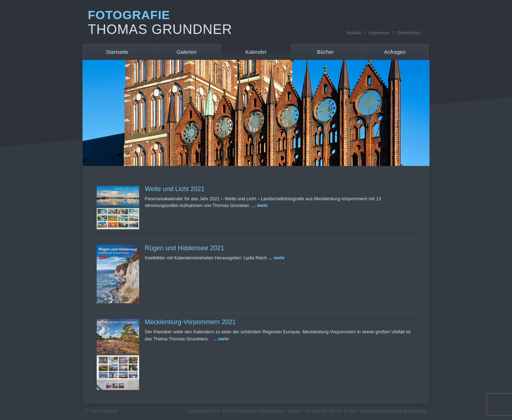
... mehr (260, 205)
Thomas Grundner (160, 29)
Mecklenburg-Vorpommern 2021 (190, 322)
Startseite (117, 52)
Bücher (325, 52)
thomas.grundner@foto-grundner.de (393, 411)
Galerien (187, 52)
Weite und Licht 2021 (175, 189)
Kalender (256, 52)
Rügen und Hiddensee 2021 (184, 248)
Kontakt (354, 33)
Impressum (379, 33)
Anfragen (395, 52)
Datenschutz (409, 33)
